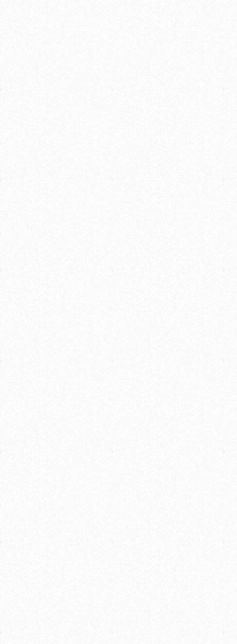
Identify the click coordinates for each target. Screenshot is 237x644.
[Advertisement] (190, 100)
